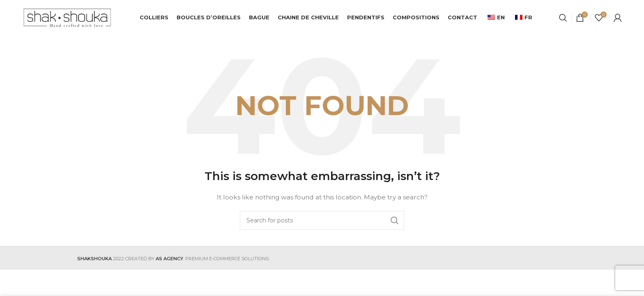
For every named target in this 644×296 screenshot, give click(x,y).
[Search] (563, 18)
